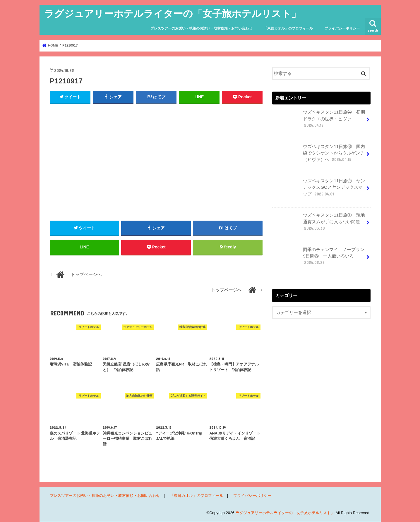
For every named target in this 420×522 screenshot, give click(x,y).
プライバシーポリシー (342, 28)
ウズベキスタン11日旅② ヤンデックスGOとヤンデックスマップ (319, 190)
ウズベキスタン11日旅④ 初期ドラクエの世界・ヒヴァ (319, 121)
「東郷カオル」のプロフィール (288, 28)
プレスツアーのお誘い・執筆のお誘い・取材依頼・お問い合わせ (201, 28)
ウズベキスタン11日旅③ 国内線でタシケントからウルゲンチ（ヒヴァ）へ (319, 155)
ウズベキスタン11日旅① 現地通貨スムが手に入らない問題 (319, 224)
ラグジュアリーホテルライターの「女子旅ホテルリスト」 (173, 13)
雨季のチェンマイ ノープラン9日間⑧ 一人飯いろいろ (319, 258)
